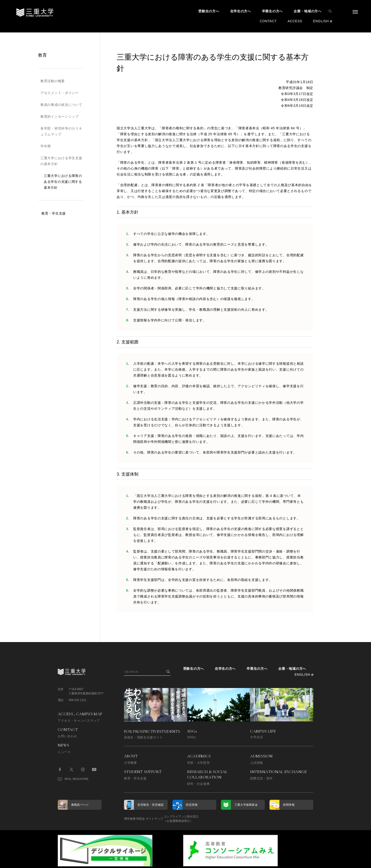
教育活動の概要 (53, 81)
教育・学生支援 (54, 213)
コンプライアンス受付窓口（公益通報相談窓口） (207, 819)
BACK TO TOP (298, 862)
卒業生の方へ (272, 11)
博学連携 (130, 819)
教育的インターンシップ (60, 117)
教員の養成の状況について (61, 105)
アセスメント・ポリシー (60, 93)
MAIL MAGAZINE (73, 779)
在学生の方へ (241, 11)
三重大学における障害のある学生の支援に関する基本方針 (63, 182)
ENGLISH (321, 21)
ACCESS (295, 21)
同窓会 (149, 819)
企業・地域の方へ (308, 11)
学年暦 (46, 146)
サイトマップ (172, 819)
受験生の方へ (209, 11)
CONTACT (268, 21)
